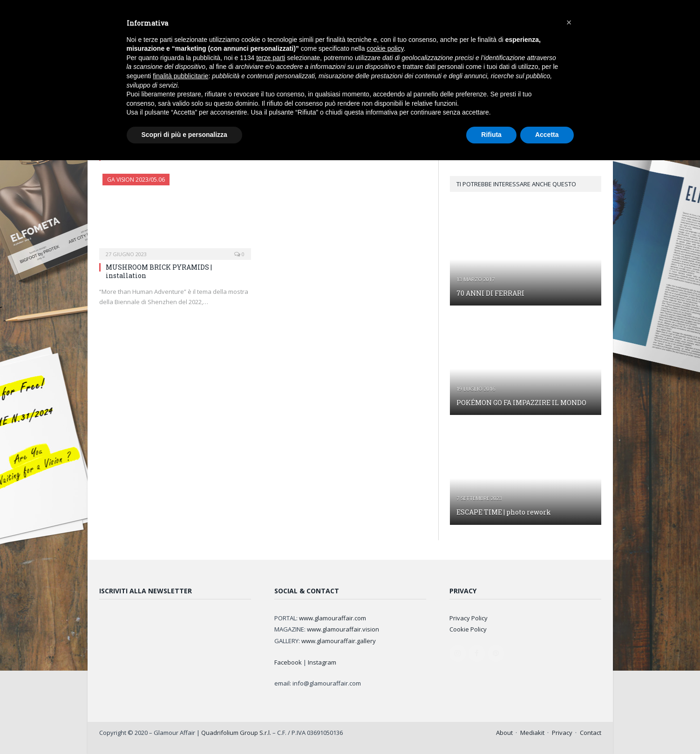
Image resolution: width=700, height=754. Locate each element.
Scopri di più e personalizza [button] (184, 135)
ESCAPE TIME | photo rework (504, 512)
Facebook (288, 662)
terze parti (271, 58)
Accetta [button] (547, 135)
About (504, 733)
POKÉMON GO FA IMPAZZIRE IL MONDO (521, 403)
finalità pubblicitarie (180, 76)
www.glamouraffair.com (333, 618)
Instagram (322, 662)
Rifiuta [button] (491, 135)
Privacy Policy (469, 618)
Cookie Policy (468, 629)
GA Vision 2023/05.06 (136, 180)
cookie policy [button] (385, 48)
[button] (569, 22)
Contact (591, 733)
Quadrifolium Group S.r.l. (236, 733)
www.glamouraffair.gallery (339, 641)
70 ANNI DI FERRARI (490, 293)
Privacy (562, 733)
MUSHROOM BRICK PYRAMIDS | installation (159, 271)
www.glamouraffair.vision (343, 629)
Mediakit (532, 733)
